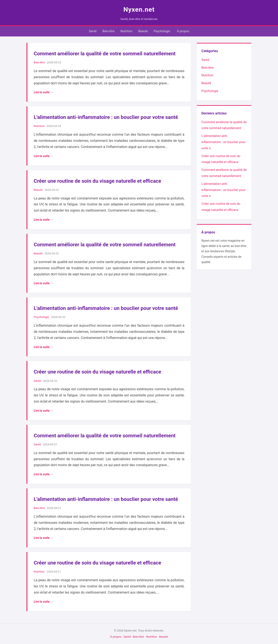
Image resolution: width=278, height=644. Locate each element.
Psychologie (162, 31)
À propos (183, 31)
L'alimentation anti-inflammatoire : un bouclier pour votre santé (106, 117)
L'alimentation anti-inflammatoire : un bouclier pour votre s (223, 142)
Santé (93, 31)
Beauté (143, 31)
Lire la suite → (44, 92)
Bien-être (109, 31)
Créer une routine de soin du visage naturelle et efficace (98, 181)
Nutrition (126, 31)
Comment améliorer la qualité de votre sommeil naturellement (105, 54)
